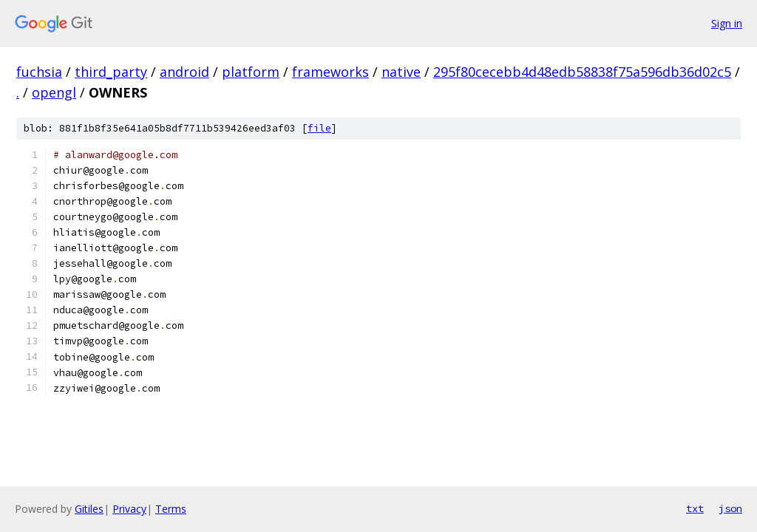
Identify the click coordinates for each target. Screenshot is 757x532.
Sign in (727, 23)
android (184, 72)
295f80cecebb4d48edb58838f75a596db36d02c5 (582, 72)
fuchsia (39, 72)
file (319, 128)
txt (695, 508)
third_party (111, 72)
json (730, 508)
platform (251, 72)
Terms (171, 509)
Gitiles (89, 509)
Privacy (129, 509)
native (401, 72)
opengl (54, 92)
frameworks (330, 72)
